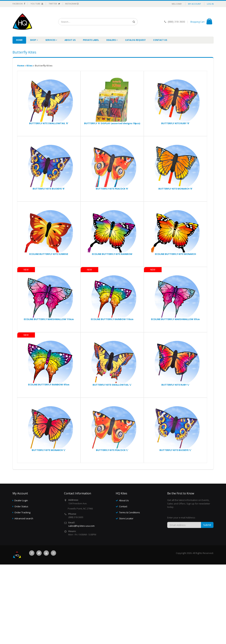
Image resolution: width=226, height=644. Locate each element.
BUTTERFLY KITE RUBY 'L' (175, 385)
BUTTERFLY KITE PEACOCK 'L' (112, 450)
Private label (91, 40)
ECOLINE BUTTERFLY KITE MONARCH (175, 254)
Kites (29, 66)
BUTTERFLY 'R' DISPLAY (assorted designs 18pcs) (112, 123)
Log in (210, 4)
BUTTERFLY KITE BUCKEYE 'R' (49, 189)
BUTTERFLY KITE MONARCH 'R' (175, 189)
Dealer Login (21, 500)
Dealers (111, 40)
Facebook (19, 4)
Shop (33, 40)
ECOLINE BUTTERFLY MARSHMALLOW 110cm (49, 319)
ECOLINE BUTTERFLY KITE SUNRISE (49, 254)
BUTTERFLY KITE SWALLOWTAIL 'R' (49, 123)
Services (51, 40)
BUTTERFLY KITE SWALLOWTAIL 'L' (112, 385)
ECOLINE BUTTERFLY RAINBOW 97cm (49, 385)
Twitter (55, 4)
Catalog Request (135, 40)
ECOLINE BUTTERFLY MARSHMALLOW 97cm (175, 319)
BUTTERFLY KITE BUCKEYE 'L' (175, 450)
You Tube (37, 4)
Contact (123, 506)
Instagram (72, 4)
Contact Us (160, 40)
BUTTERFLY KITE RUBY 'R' (175, 123)
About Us (70, 40)
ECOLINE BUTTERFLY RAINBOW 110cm (112, 319)
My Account (195, 4)
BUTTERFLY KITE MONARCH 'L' (49, 450)
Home (19, 40)
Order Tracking (22, 512)
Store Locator (126, 518)
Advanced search (24, 518)
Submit (207, 525)
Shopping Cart (197, 22)
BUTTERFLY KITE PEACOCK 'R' (112, 189)
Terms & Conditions (129, 512)
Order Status (21, 506)
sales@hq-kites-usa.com (81, 526)
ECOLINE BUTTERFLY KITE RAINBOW (112, 254)
